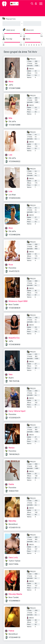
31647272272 (14, 271)
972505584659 (15, 308)
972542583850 (15, 345)
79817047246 (14, 381)
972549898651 (15, 601)
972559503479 (15, 418)
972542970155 (15, 528)
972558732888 (15, 88)
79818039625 (14, 454)
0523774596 (14, 564)
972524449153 (15, 637)
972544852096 (15, 235)
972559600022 (15, 161)
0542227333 (14, 491)
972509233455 (15, 198)
